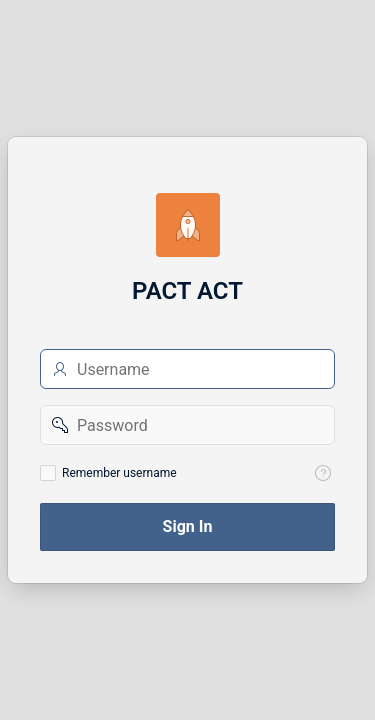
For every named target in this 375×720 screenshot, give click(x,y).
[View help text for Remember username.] (323, 473)
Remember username (119, 473)
